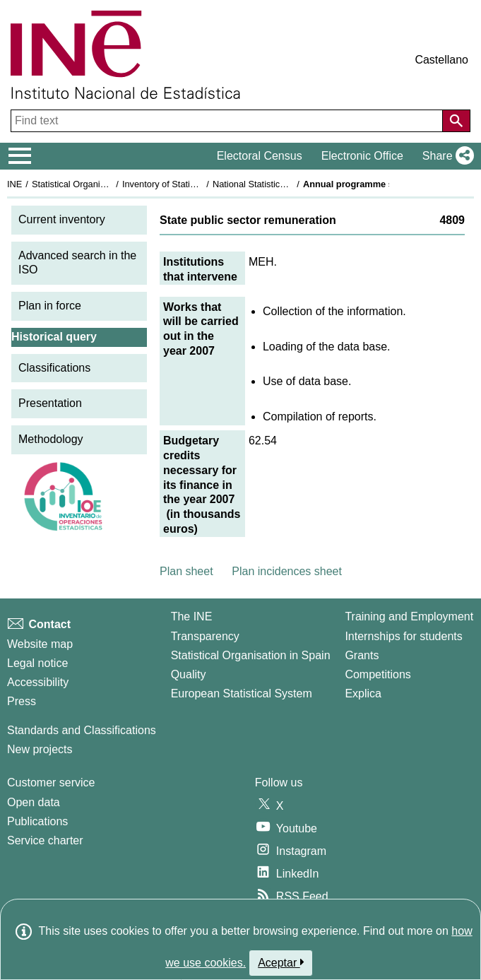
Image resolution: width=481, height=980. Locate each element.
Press (22, 701)
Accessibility (38, 682)
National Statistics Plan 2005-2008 (282, 184)
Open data (34, 802)
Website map (40, 644)
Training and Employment (409, 616)
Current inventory (62, 219)
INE (14, 184)
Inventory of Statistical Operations (190, 184)
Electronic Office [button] (362, 156)
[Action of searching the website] (456, 121)
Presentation (50, 403)
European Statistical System (242, 693)
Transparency (205, 636)
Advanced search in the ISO (77, 263)
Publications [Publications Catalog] (37, 821)
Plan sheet (186, 571)
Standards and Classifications (82, 730)
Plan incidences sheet (287, 571)
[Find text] (228, 121)
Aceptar (281, 962)
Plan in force (50, 306)
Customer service (51, 783)
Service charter (45, 840)
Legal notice (37, 663)
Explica (363, 693)
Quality (189, 674)
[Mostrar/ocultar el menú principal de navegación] (20, 156)
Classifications (54, 368)
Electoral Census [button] (260, 156)
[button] (445, 156)
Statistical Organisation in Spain (96, 184)
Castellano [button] (441, 60)
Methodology (51, 439)
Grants (362, 655)
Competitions (378, 674)
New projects (40, 749)
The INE (192, 616)
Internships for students (403, 636)
